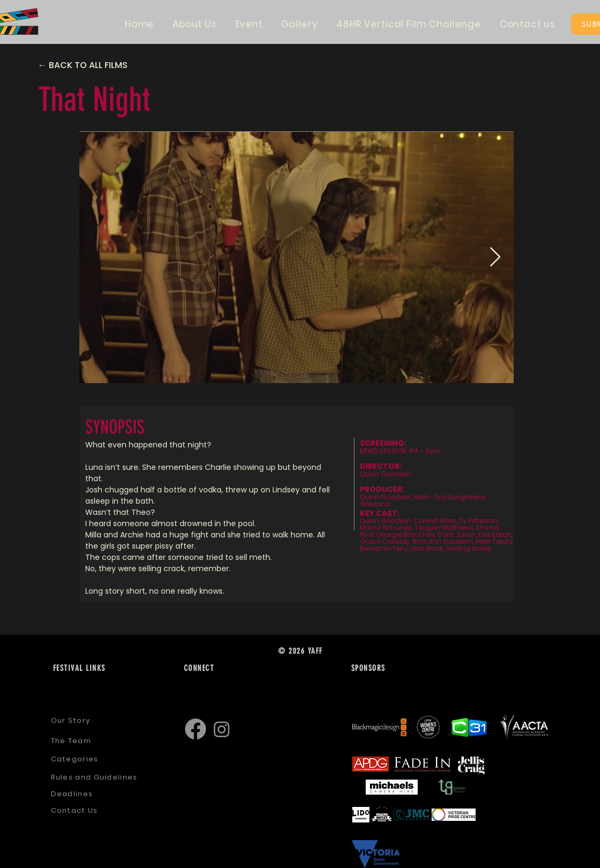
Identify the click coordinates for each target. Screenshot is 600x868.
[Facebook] (195, 729)
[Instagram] (222, 729)
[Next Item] (495, 257)
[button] (195, 24)
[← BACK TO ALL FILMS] (92, 65)
